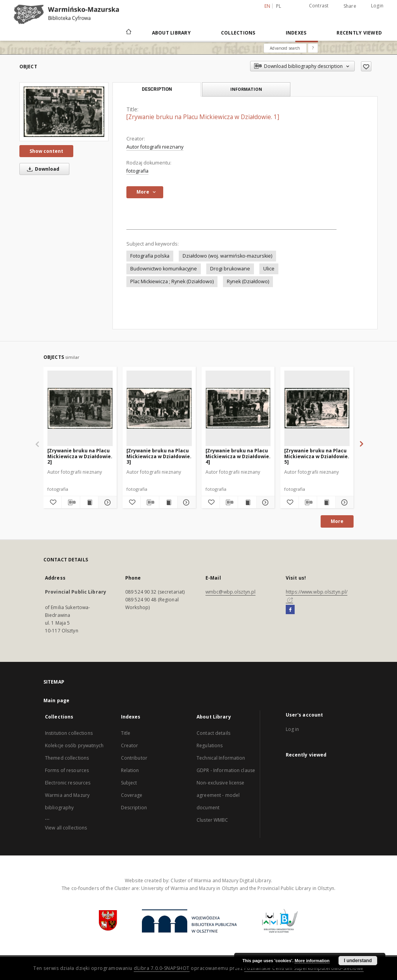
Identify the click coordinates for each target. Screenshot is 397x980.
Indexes (296, 33)
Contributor (134, 758)
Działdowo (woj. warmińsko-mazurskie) (227, 256)
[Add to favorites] (366, 66)
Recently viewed (359, 33)
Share (350, 6)
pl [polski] (279, 6)
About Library (171, 33)
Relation (130, 770)
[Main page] (128, 33)
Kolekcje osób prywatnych (74, 745)
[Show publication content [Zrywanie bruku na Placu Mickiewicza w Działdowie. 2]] (89, 502)
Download (42, 169)
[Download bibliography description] (71, 502)
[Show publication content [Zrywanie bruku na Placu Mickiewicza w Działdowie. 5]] (326, 502)
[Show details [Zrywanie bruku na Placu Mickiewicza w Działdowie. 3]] (185, 502)
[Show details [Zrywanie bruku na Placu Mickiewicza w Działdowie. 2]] (106, 502)
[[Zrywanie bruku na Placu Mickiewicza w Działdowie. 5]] (317, 408)
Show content (46, 151)
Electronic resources (68, 783)
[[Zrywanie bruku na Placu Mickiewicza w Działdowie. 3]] (159, 408)
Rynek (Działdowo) (248, 281)
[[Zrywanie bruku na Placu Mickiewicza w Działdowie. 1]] (64, 112)
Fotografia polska (150, 256)
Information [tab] (246, 89)
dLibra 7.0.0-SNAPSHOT (162, 968)
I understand (358, 961)
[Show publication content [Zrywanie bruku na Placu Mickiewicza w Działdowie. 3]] (168, 502)
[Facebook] (290, 610)
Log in (293, 729)
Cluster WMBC (212, 820)
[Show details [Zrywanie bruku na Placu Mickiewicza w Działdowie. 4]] (264, 502)
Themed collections (67, 758)
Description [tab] (157, 89)
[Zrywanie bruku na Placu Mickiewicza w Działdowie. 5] (317, 456)
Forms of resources (67, 770)
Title (126, 733)
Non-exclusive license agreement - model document (221, 795)
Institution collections (69, 733)
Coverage (132, 795)
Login (377, 6)
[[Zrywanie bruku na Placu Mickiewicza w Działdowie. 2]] (80, 408)
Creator (130, 745)
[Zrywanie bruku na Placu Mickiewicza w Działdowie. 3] (159, 456)
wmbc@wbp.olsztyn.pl (230, 592)
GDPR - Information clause (226, 770)
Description (134, 808)
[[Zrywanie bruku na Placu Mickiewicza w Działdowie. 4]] (238, 408)
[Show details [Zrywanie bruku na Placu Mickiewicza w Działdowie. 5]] (343, 502)
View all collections (66, 828)
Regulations (210, 745)
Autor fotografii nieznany (155, 147)
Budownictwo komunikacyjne (164, 269)
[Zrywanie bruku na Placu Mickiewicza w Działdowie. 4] (238, 456)
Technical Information (221, 758)
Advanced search (285, 48)
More (337, 521)
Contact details (213, 733)
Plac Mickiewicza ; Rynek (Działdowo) (172, 281)
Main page (56, 700)
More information (312, 961)
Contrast (319, 6)
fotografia (137, 171)
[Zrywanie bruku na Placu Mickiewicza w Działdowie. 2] (80, 456)
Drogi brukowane (230, 269)
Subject (129, 783)
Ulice (269, 269)
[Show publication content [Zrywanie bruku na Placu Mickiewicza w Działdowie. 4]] (247, 502)
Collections (238, 33)
